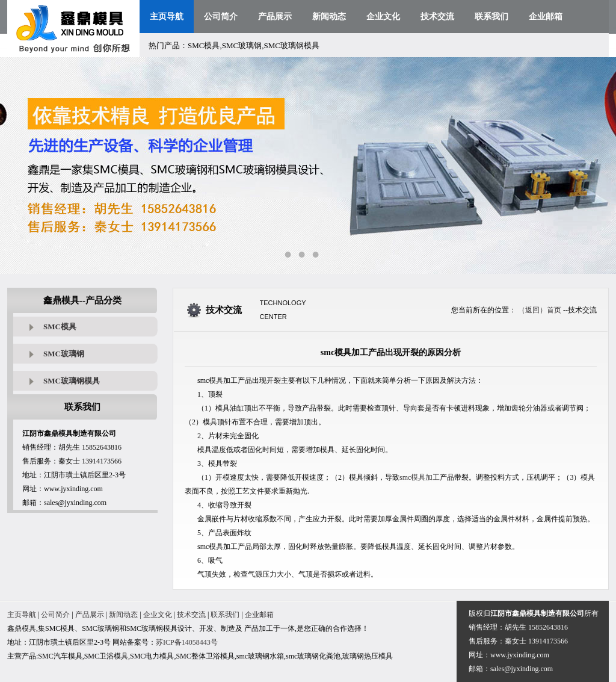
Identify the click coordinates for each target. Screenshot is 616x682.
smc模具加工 (420, 477)
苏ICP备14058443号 (187, 642)
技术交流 (437, 17)
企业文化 (383, 17)
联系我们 (491, 17)
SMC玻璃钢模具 (72, 381)
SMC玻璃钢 (64, 354)
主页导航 (167, 17)
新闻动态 (329, 17)
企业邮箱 (546, 17)
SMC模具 (60, 327)
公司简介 (221, 17)
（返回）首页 (540, 310)
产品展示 (275, 17)
